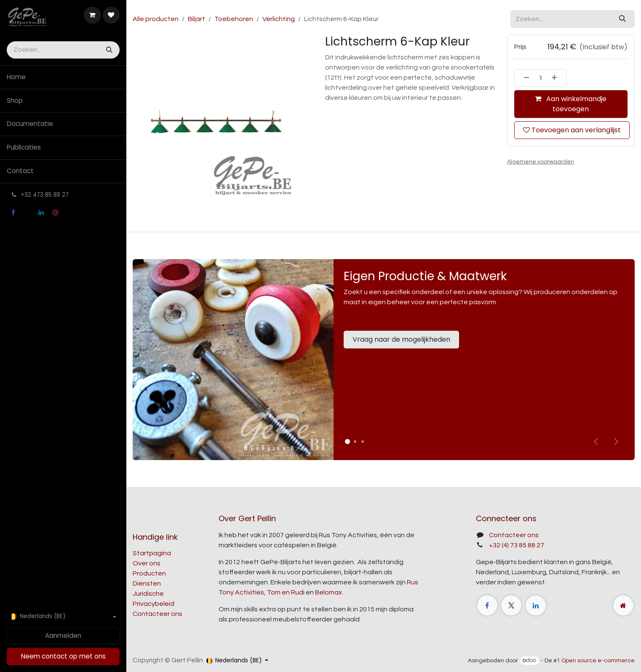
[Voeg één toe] (557, 78)
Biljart (196, 19)
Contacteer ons (158, 614)
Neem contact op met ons (63, 656)
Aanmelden (63, 636)
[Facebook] (13, 213)
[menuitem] (63, 77)
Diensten (147, 584)
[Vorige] (596, 442)
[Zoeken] (108, 50)
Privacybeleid (154, 604)
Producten (149, 573)
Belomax (329, 592)
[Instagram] (55, 213)
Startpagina (152, 553)
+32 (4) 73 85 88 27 (517, 545)
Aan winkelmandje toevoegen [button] (571, 104)
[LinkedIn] (41, 213)
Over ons (147, 563)
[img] (616, 442)
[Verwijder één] (524, 78)
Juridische (148, 594)
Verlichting (279, 19)
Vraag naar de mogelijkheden (401, 339)
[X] (27, 213)
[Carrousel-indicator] (355, 442)
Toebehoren (234, 19)
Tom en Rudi (286, 592)
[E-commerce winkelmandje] (92, 15)
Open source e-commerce (598, 661)
